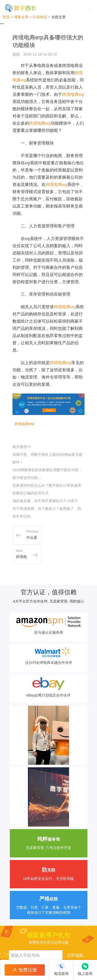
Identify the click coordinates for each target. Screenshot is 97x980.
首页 (6, 17)
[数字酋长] (21, 8)
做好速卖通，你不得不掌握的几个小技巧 (45, 501)
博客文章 (21, 17)
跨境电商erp (73, 94)
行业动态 (40, 17)
